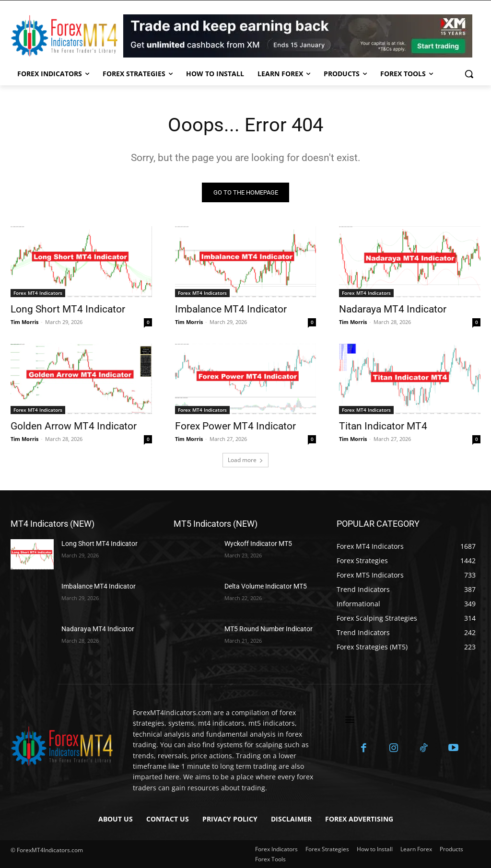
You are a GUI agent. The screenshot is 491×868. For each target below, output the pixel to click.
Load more (245, 460)
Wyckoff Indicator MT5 (258, 544)
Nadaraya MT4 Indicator (393, 309)
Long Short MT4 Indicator (68, 309)
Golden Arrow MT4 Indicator (74, 426)
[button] (469, 74)
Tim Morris (24, 322)
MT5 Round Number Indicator (269, 629)
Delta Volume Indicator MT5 (266, 586)
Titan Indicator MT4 (383, 426)
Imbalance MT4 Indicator (231, 309)
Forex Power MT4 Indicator (235, 426)
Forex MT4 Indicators (38, 293)
